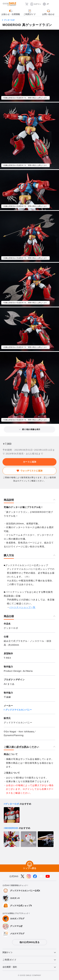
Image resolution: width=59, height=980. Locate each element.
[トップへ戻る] (30, 864)
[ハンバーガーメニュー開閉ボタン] (55, 4)
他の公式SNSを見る (29, 942)
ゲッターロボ (9, 20)
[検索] (22, 4)
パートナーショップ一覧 (22, 607)
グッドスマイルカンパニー (19, 710)
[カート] (27, 4)
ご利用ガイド (9, 960)
